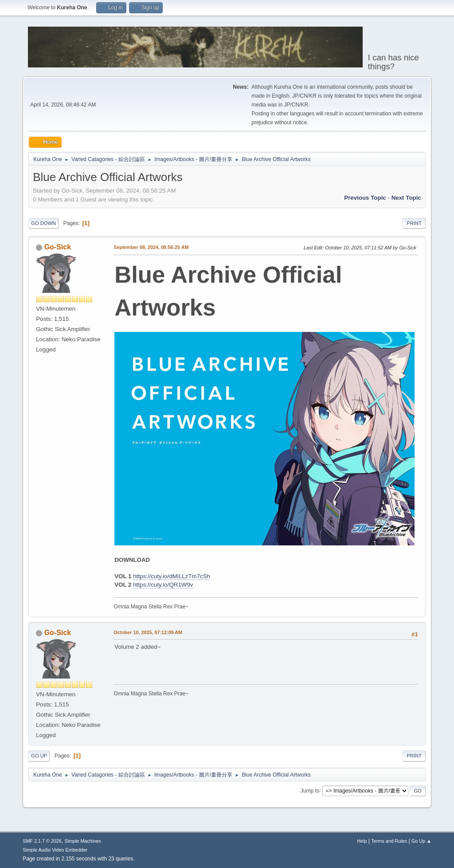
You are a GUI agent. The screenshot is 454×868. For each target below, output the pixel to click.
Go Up (39, 756)
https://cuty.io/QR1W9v (163, 585)
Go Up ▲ (421, 841)
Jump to (310, 790)
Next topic (406, 198)
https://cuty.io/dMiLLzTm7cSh (172, 576)
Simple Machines (83, 841)
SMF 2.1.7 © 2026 (42, 841)
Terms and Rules (389, 841)
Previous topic (365, 198)
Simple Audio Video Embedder (55, 850)
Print (414, 223)
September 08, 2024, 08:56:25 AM (151, 247)
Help (362, 841)
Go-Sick (58, 247)
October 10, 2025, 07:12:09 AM (148, 632)
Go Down (43, 223)
